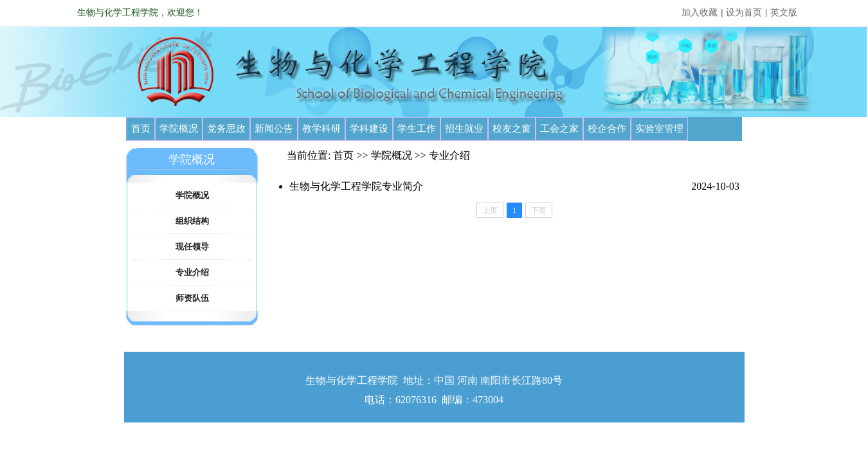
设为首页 (744, 13)
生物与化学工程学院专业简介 (356, 186)
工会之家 (559, 129)
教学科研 (321, 129)
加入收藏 (700, 13)
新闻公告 (274, 129)
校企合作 (607, 129)
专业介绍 (192, 272)
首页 (141, 129)
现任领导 (192, 247)
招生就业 (464, 129)
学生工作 (417, 129)
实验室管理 (659, 129)
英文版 (784, 13)
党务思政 (226, 129)
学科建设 (369, 129)
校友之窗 (512, 129)
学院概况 (179, 129)
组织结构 (192, 221)
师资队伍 (192, 298)
